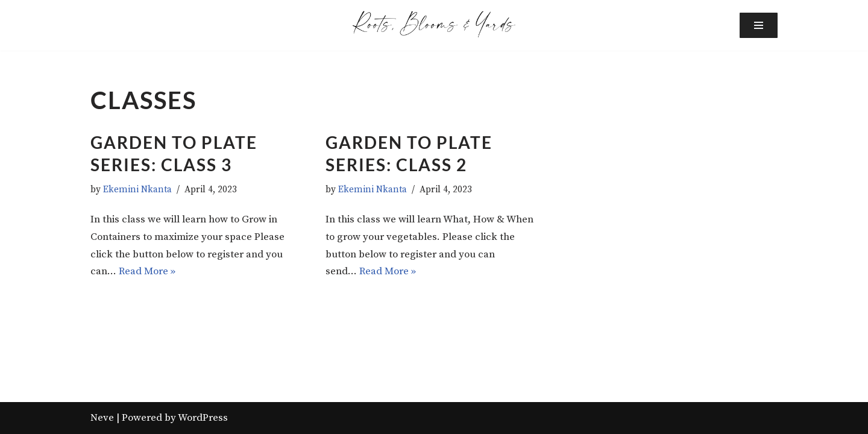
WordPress (203, 418)
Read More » (147, 271)
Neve (102, 418)
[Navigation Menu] (759, 25)
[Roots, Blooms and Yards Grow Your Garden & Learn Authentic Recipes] (434, 24)
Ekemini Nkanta (137, 190)
